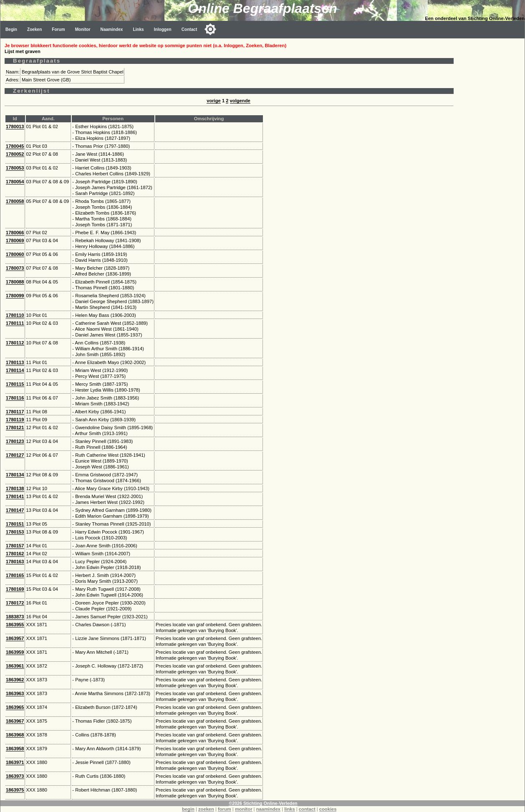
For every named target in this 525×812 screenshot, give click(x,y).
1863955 (15, 625)
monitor (244, 809)
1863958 (15, 749)
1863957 (15, 638)
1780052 (15, 154)
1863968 (15, 735)
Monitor (83, 29)
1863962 (15, 680)
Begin (11, 29)
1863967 (15, 721)
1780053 (15, 168)
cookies (328, 809)
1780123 (15, 441)
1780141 (15, 496)
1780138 (15, 488)
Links (138, 29)
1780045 (15, 146)
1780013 (15, 126)
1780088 (15, 282)
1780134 (15, 475)
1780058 (15, 201)
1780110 (15, 315)
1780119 (15, 420)
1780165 (15, 575)
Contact (189, 29)
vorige (214, 101)
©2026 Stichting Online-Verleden (263, 803)
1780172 (15, 603)
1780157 (15, 546)
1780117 (15, 412)
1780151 (15, 524)
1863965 (15, 707)
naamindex (268, 809)
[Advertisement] (491, 164)
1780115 (15, 384)
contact (307, 809)
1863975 (15, 790)
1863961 (15, 666)
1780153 (15, 532)
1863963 (15, 693)
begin (188, 809)
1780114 (15, 370)
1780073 (15, 268)
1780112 (15, 343)
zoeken (206, 809)
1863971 (15, 762)
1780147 (15, 510)
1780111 (15, 323)
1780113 (15, 362)
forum (225, 809)
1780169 (15, 589)
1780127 (15, 455)
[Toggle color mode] (210, 29)
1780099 (15, 296)
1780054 (15, 182)
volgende (240, 101)
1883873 (15, 617)
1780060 (15, 254)
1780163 (15, 562)
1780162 (15, 554)
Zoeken (34, 29)
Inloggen (163, 29)
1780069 (15, 240)
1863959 (15, 652)
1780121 (15, 428)
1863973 (15, 776)
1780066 (15, 233)
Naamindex (112, 29)
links (290, 809)
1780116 (15, 398)
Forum (58, 29)
